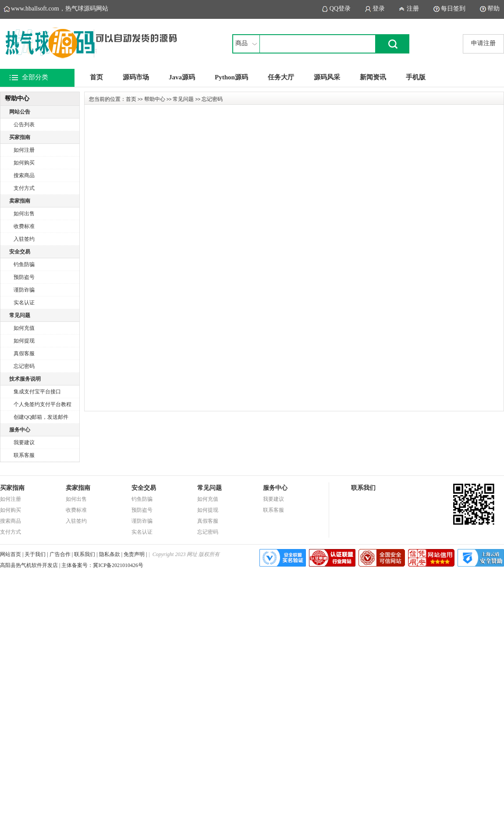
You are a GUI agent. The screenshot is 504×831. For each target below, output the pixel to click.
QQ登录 (340, 9)
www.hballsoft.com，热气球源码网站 (60, 9)
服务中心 (20, 430)
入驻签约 (24, 239)
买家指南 (20, 137)
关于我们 (35, 554)
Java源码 (182, 77)
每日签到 (453, 9)
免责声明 (134, 554)
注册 (413, 9)
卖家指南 (20, 201)
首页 (96, 77)
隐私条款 (110, 554)
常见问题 (20, 315)
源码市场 (136, 77)
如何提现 (24, 341)
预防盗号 (24, 277)
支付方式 (24, 188)
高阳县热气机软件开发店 (29, 565)
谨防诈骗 (24, 290)
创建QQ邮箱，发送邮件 (41, 417)
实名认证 (24, 303)
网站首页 (11, 554)
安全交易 (20, 252)
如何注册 (24, 150)
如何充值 (24, 328)
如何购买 (24, 163)
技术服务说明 (25, 379)
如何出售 (24, 214)
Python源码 (231, 77)
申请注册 (483, 43)
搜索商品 (24, 175)
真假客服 (24, 353)
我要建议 (24, 442)
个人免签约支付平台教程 (43, 404)
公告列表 (24, 125)
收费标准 (24, 226)
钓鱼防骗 (24, 264)
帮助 (493, 9)
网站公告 (20, 112)
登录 (379, 9)
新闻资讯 (373, 77)
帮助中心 (155, 99)
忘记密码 (24, 366)
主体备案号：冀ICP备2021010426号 (102, 565)
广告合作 (60, 554)
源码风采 (327, 77)
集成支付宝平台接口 (37, 392)
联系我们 (85, 554)
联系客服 (24, 455)
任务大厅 (281, 77)
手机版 (416, 77)
